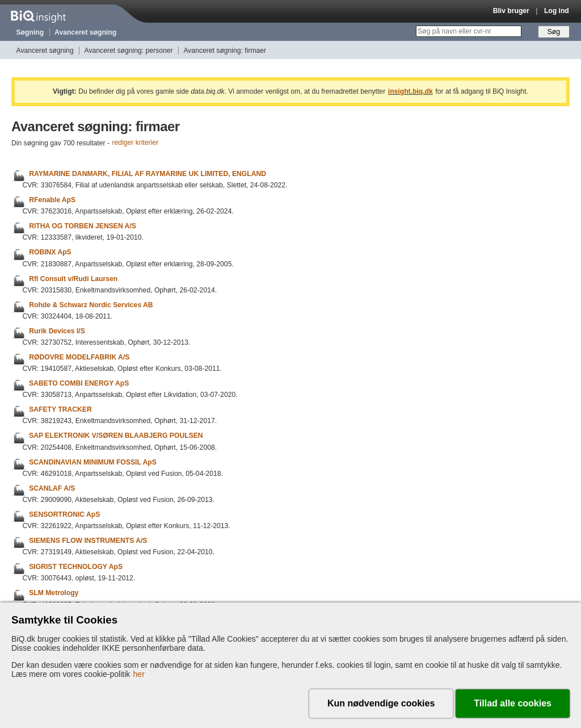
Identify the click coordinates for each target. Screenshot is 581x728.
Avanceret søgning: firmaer (225, 51)
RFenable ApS (52, 200)
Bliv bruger (511, 11)
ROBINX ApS (50, 253)
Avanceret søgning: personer (129, 51)
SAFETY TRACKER (60, 409)
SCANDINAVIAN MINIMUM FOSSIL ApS (93, 462)
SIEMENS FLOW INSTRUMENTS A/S (88, 541)
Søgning (30, 32)
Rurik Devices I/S (57, 331)
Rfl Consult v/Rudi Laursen (73, 279)
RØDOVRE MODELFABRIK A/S (79, 357)
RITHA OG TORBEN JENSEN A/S (83, 226)
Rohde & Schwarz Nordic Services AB (91, 305)
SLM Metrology (54, 593)
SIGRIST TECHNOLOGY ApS (76, 567)
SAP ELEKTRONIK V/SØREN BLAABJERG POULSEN (116, 436)
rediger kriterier (136, 143)
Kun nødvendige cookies (381, 703)
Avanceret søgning (85, 32)
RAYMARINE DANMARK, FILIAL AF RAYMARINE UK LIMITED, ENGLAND (148, 174)
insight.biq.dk (411, 91)
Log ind (557, 11)
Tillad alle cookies (513, 703)
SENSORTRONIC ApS (64, 514)
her (139, 674)
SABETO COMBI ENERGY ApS (79, 383)
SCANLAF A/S (52, 488)
